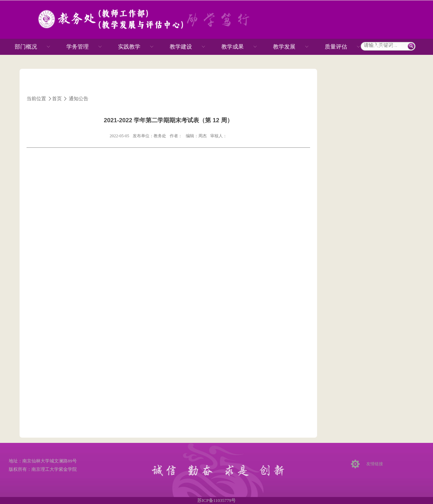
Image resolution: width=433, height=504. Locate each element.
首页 (57, 98)
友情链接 (375, 464)
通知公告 (79, 98)
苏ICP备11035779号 (217, 500)
